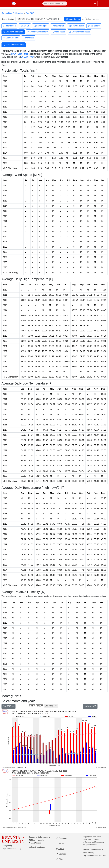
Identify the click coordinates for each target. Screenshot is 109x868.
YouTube (61, 854)
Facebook (61, 838)
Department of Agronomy (12, 849)
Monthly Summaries (13, 32)
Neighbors (94, 26)
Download (28, 38)
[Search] (55, 3)
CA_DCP (30, 13)
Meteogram (58, 26)
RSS (59, 859)
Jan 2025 (8, 707)
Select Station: (8, 19)
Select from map (93, 19)
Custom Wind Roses (80, 32)
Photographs (41, 26)
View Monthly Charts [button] (14, 45)
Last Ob (25, 26)
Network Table (76, 26)
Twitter (60, 843)
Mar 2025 (90, 707)
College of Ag (7, 846)
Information (9, 26)
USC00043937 (27, 57)
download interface (19, 54)
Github (60, 849)
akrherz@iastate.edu (37, 847)
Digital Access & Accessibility (94, 856)
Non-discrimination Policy (93, 850)
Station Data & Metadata (12, 13)
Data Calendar (11, 38)
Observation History (38, 32)
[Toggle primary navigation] (95, 3)
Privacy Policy (89, 853)
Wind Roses (58, 32)
